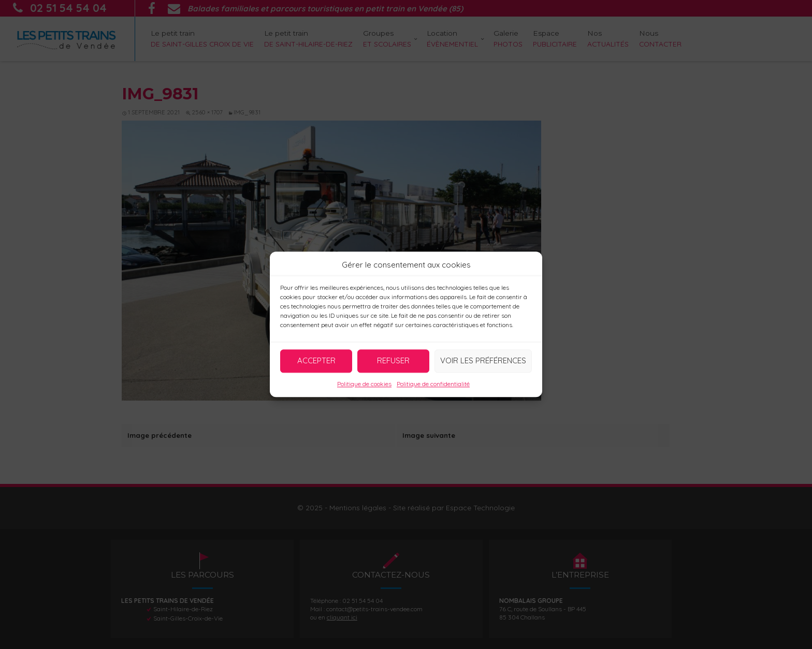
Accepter (316, 360)
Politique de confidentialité (433, 384)
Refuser (393, 360)
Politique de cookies (364, 384)
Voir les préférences (483, 360)
